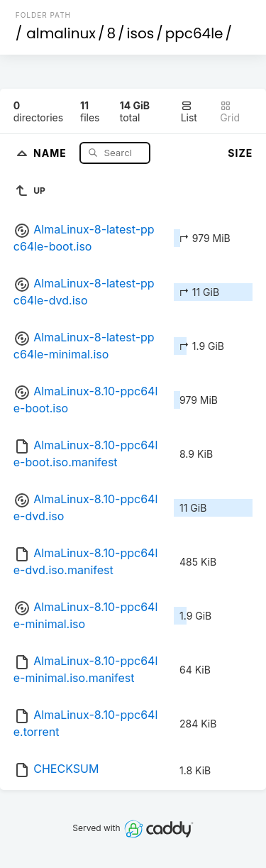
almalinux (61, 33)
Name (51, 152)
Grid (230, 112)
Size (240, 153)
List (189, 112)
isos (141, 33)
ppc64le (194, 33)
